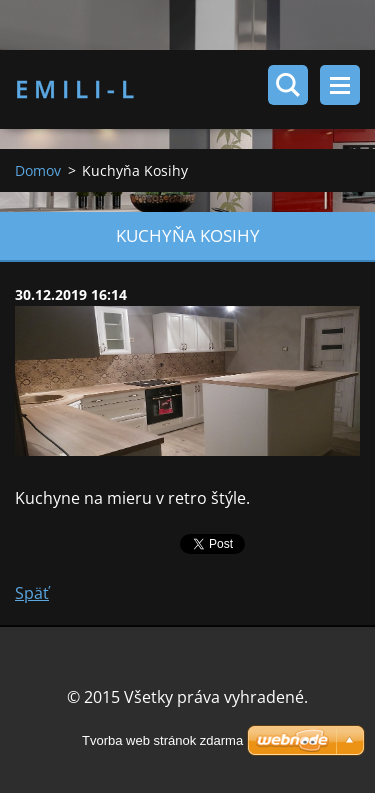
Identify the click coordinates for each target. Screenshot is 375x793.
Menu (340, 85)
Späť (32, 593)
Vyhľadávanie (288, 85)
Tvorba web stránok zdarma (162, 740)
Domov (38, 170)
